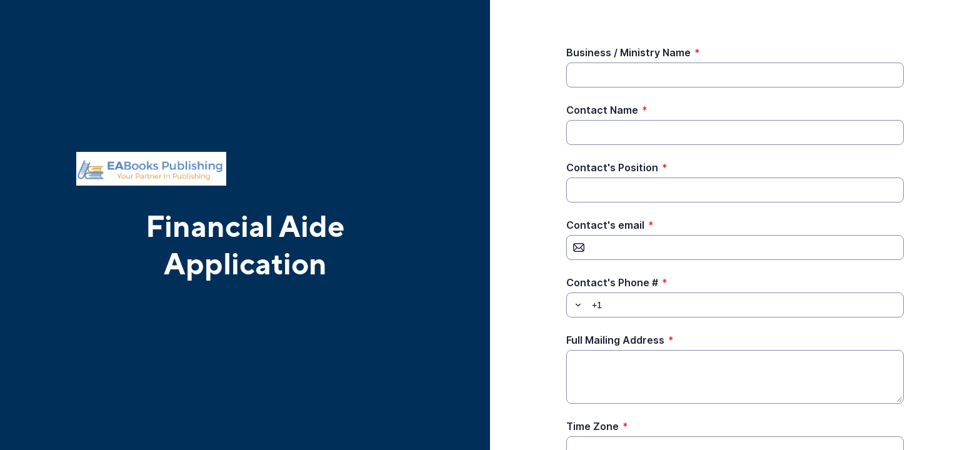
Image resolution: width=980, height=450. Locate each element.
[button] (576, 305)
